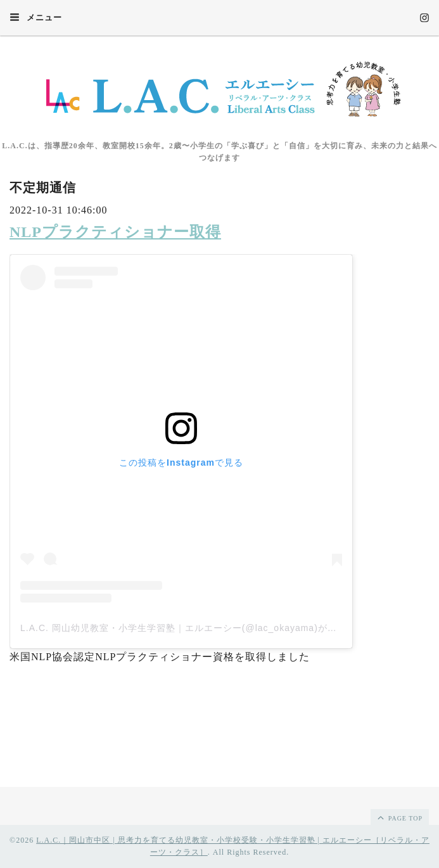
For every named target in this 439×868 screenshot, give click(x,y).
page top (399, 817)
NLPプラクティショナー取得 (115, 232)
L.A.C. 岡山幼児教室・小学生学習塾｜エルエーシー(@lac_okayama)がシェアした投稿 (207, 628)
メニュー (36, 17)
